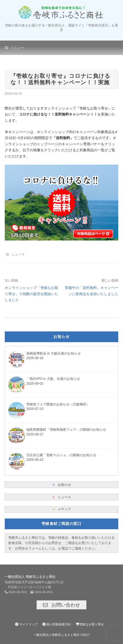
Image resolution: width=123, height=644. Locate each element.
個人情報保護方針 (57, 624)
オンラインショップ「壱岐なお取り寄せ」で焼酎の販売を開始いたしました (31, 294)
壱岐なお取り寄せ (90, 624)
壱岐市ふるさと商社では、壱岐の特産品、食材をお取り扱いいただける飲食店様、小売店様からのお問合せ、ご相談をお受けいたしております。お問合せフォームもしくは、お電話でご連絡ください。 (61, 543)
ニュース (18, 254)
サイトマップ (26, 624)
